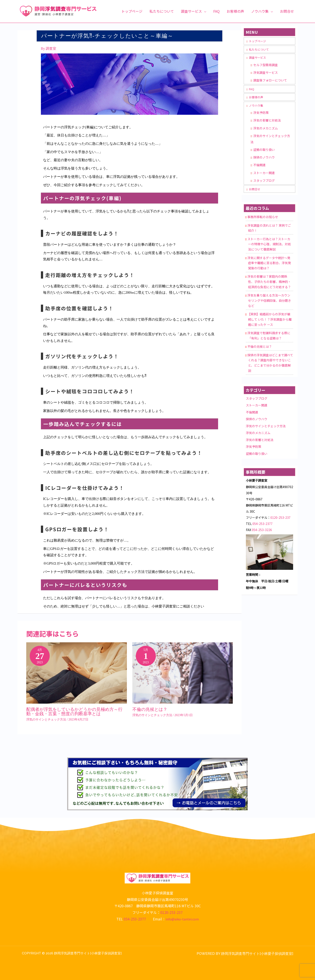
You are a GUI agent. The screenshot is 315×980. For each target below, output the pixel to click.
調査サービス (258, 57)
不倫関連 (259, 166)
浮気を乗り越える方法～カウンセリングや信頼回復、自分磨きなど (269, 301)
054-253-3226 (262, 530)
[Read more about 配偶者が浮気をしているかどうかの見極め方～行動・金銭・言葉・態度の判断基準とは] (77, 675)
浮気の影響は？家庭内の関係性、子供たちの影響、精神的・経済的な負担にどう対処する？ (269, 283)
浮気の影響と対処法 (267, 120)
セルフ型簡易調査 (266, 65)
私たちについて (260, 49)
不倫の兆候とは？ (150, 709)
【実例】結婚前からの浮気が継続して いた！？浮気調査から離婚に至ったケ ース (269, 320)
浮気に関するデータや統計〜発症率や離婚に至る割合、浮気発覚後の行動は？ (269, 264)
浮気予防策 (261, 113)
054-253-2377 (262, 524)
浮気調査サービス (266, 72)
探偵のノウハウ (264, 158)
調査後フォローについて (270, 80)
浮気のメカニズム (266, 128)
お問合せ (255, 190)
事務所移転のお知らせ (263, 217)
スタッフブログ (264, 181)
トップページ (258, 41)
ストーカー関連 (264, 173)
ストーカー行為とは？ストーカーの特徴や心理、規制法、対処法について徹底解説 (269, 245)
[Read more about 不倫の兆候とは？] (183, 675)
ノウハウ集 (257, 105)
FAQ (252, 89)
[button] (204, 11)
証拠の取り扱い (264, 150)
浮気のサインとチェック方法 (46, 720)
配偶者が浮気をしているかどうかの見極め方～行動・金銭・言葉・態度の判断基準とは (74, 712)
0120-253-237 (280, 518)
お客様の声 (257, 97)
